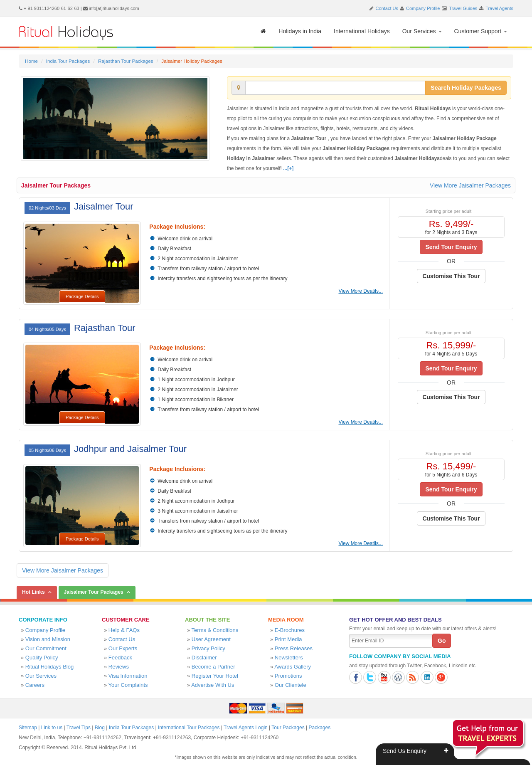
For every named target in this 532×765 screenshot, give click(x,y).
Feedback (120, 658)
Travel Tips (79, 728)
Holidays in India (300, 31)
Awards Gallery (293, 667)
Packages (319, 728)
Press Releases (294, 648)
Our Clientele (291, 685)
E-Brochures (290, 630)
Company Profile (423, 8)
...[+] (288, 168)
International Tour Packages (189, 728)
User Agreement (211, 639)
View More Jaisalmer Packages (470, 185)
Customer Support (481, 31)
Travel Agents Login (246, 728)
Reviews (119, 667)
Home (31, 61)
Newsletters (289, 658)
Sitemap (28, 728)
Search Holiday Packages (466, 88)
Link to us (52, 728)
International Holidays (362, 31)
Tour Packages (288, 728)
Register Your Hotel (215, 676)
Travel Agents (499, 8)
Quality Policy (42, 658)
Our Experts (123, 648)
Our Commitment (46, 648)
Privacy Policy (208, 648)
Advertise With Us (213, 685)
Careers (35, 685)
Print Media (288, 639)
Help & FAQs (124, 630)
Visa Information (128, 676)
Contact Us (387, 8)
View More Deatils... (361, 291)
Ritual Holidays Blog (49, 667)
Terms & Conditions (215, 630)
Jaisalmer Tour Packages (56, 185)
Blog (100, 728)
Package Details (82, 296)
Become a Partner (213, 667)
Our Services (422, 31)
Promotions (288, 676)
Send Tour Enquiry (451, 247)
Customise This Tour (451, 276)
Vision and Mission (48, 639)
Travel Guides (463, 8)
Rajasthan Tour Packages (126, 61)
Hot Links (33, 592)
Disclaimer (204, 658)
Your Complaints (128, 685)
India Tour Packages (68, 61)
